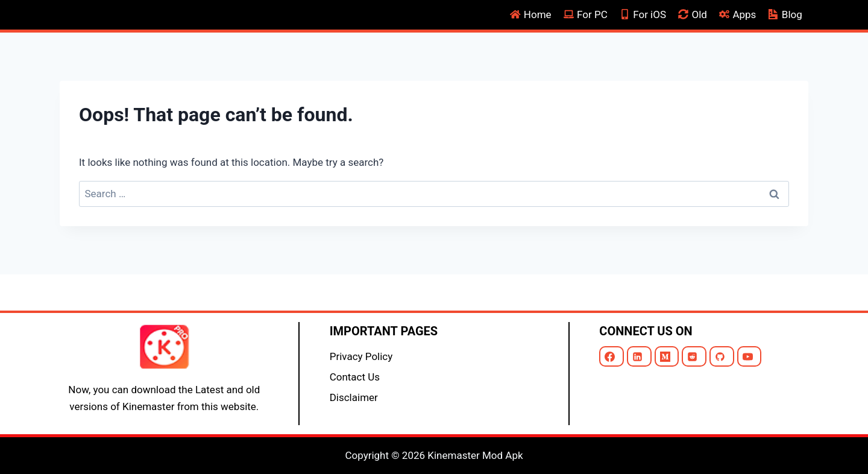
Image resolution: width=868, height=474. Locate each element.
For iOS (643, 14)
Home (531, 14)
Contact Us (355, 377)
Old (693, 14)
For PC (586, 14)
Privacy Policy (361, 356)
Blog (785, 14)
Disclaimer (354, 397)
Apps (737, 14)
